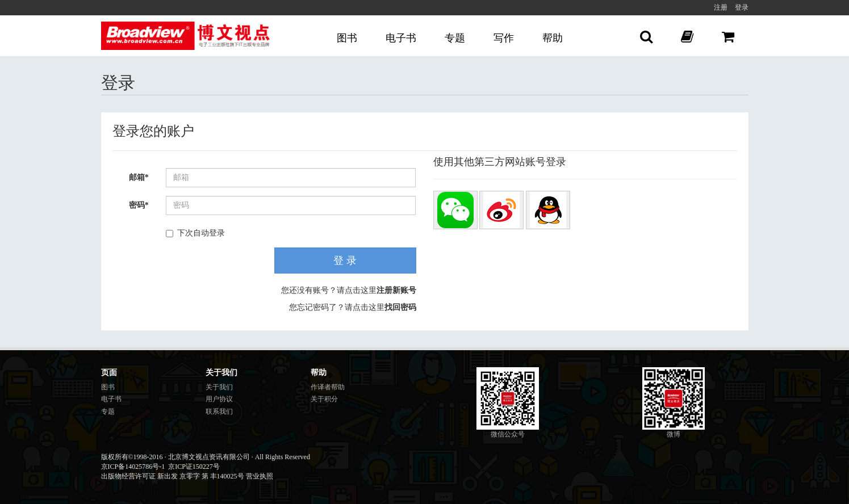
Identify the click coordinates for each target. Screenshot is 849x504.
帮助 (553, 38)
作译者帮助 (328, 387)
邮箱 (139, 177)
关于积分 (324, 399)
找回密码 (400, 307)
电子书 (401, 38)
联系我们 (219, 411)
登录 (742, 7)
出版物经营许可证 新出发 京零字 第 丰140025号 (173, 476)
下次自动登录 (195, 233)
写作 (504, 38)
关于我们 (219, 387)
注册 (721, 7)
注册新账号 (396, 290)
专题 (455, 38)
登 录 (345, 261)
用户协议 (219, 399)
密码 (139, 205)
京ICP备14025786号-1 (133, 467)
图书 (347, 38)
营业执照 (260, 476)
